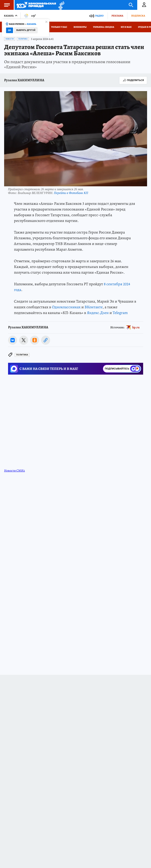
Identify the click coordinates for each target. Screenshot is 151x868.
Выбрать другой (26, 30)
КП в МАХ (126, 27)
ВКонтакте (94, 307)
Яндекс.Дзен (98, 313)
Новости (10, 39)
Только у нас (59, 27)
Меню (5, 5)
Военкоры (80, 27)
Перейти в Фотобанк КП (71, 193)
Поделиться (133, 80)
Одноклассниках (66, 307)
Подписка (138, 16)
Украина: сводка (104, 27)
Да (10, 30)
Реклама (117, 16)
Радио (99, 16)
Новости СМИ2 (15, 471)
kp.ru (136, 327)
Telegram (120, 313)
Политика (23, 39)
